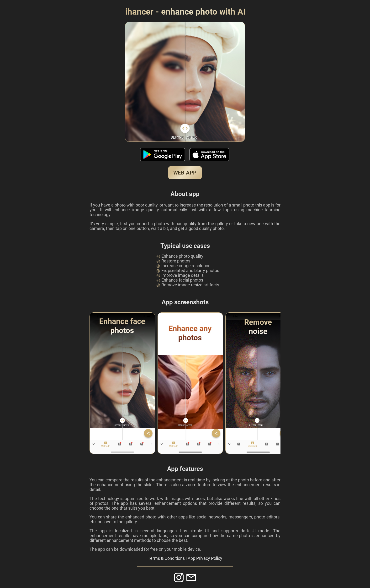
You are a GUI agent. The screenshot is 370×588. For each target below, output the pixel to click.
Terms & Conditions (166, 558)
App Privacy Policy (205, 558)
